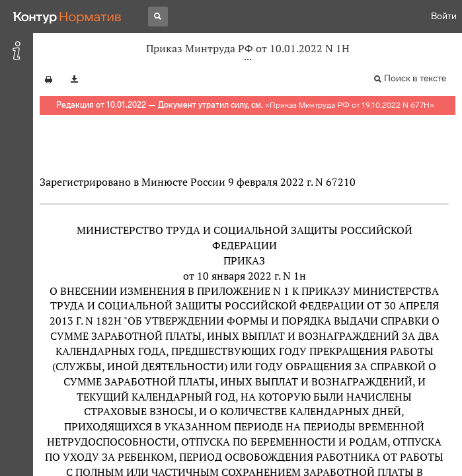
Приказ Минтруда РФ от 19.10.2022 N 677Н (350, 105)
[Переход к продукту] (67, 17)
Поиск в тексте (415, 78)
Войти (444, 16)
